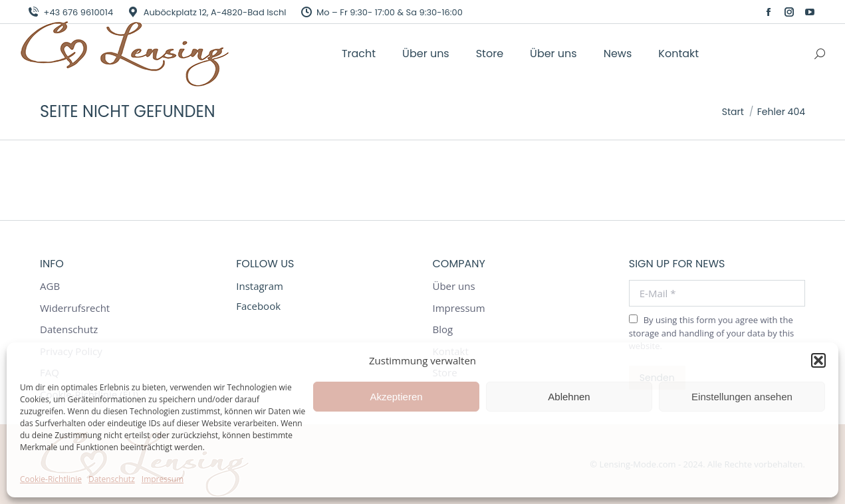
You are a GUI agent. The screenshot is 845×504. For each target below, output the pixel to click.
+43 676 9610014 (70, 12)
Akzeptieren (396, 397)
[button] (818, 360)
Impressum (163, 479)
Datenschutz (112, 479)
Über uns (454, 286)
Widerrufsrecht (75, 308)
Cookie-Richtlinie (51, 479)
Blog (443, 329)
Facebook (258, 306)
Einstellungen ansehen (742, 397)
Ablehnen (569, 397)
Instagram (260, 286)
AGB (50, 286)
